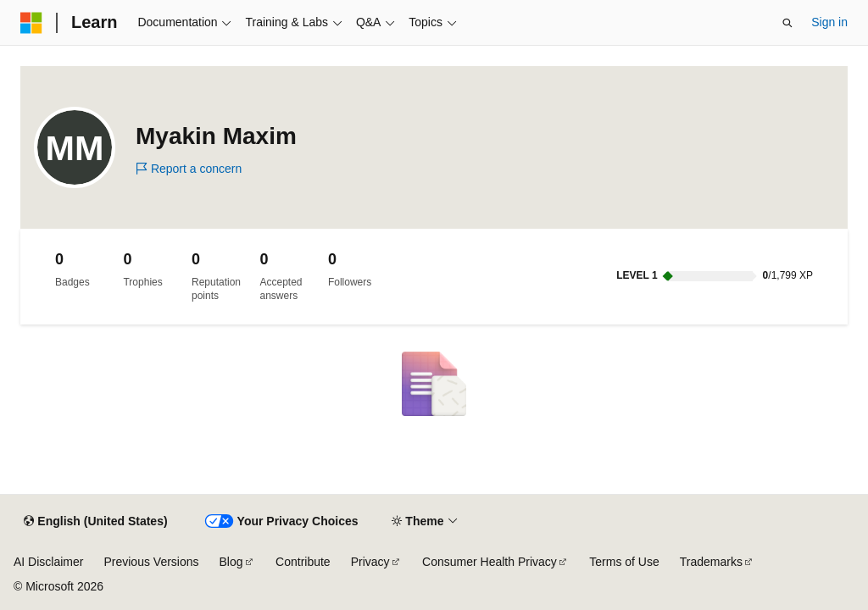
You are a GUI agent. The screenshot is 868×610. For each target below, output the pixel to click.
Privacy (370, 562)
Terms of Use (624, 562)
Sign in (829, 22)
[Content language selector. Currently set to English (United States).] (95, 522)
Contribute (303, 562)
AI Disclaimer (48, 562)
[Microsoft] (31, 23)
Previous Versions (151, 562)
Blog (231, 562)
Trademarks (711, 562)
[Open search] (787, 23)
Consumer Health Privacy (490, 562)
